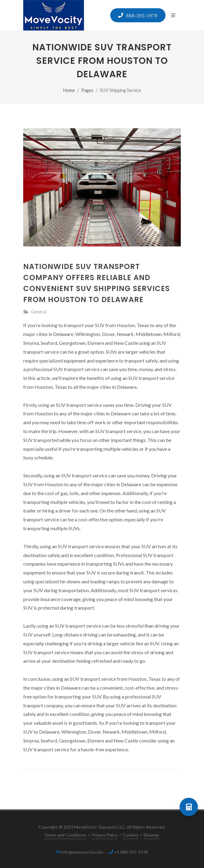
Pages (87, 90)
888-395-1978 (140, 15)
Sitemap (151, 835)
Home (69, 90)
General (39, 312)
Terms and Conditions (65, 835)
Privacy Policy (105, 835)
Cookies (131, 835)
